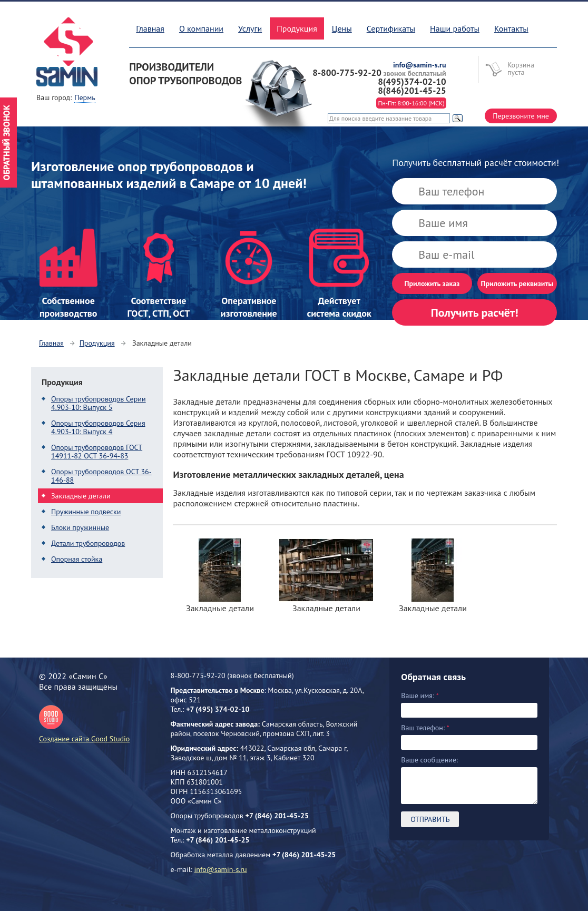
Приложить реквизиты (517, 283)
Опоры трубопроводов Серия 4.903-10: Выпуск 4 (98, 427)
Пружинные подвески (86, 512)
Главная (150, 28)
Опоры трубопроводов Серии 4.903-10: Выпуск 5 (99, 403)
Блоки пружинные (80, 527)
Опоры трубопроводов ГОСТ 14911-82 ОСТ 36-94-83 (97, 452)
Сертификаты (391, 28)
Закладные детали (81, 496)
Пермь (85, 97)
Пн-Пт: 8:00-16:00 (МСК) (411, 103)
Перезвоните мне (521, 116)
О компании (201, 28)
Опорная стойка (77, 559)
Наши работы (455, 28)
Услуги (250, 28)
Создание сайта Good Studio (84, 724)
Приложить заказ (432, 283)
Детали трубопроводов (88, 543)
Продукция (97, 343)
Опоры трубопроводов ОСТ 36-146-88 (101, 476)
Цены (342, 28)
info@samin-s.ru (221, 869)
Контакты (511, 28)
